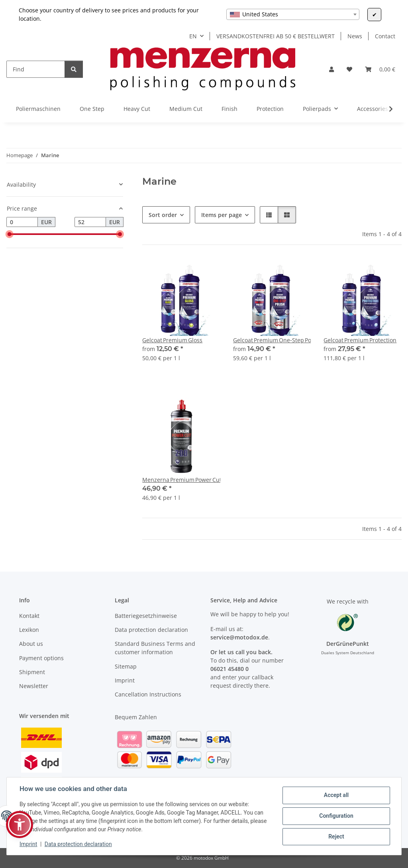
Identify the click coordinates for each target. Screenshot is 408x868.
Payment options (41, 658)
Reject (336, 836)
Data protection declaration (78, 844)
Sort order (163, 215)
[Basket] (380, 69)
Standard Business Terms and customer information (155, 648)
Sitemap (126, 666)
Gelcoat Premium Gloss (172, 340)
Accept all (336, 795)
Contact (385, 36)
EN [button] (193, 36)
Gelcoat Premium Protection (360, 340)
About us (31, 644)
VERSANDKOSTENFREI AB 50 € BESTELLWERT (276, 36)
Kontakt (29, 616)
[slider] (10, 234)
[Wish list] (349, 69)
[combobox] (293, 14)
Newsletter (34, 686)
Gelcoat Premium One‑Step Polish (272, 340)
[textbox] (293, 14)
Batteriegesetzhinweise (146, 616)
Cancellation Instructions (148, 694)
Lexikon (29, 630)
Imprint (28, 844)
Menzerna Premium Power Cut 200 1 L (181, 480)
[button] (331, 69)
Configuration (336, 816)
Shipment (32, 672)
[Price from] (22, 222)
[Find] (36, 69)
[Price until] (90, 222)
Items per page (222, 215)
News (355, 36)
